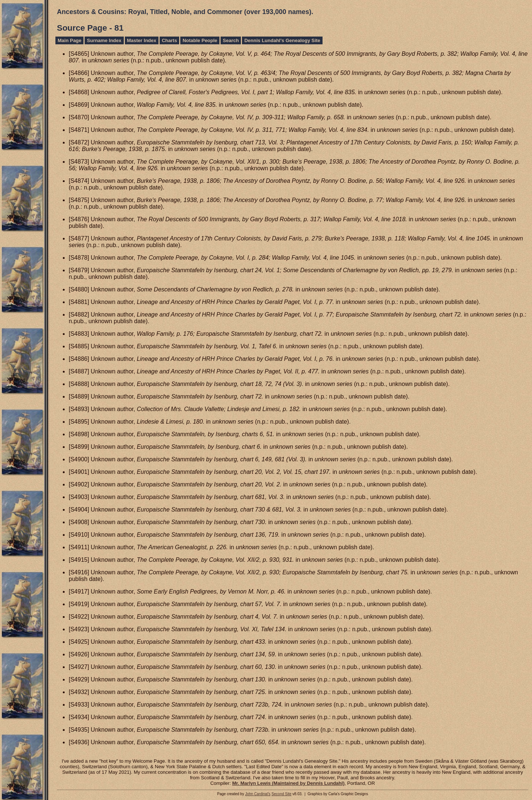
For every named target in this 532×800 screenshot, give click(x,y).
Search (231, 40)
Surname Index (104, 40)
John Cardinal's (258, 794)
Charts (169, 40)
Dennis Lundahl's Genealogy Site (282, 40)
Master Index (142, 40)
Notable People (200, 40)
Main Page (69, 40)
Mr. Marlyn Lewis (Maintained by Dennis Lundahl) (288, 783)
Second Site (282, 794)
